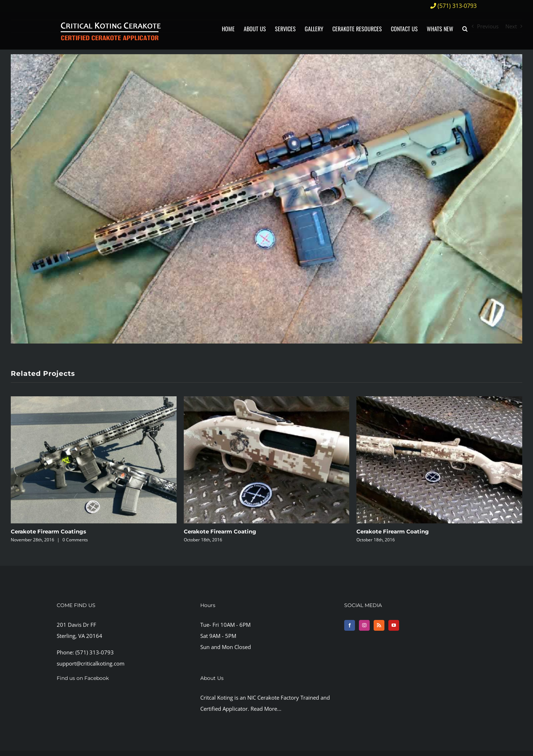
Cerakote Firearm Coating (220, 531)
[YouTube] (394, 625)
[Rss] (379, 625)
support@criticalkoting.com (91, 663)
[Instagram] (364, 625)
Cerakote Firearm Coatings (48, 531)
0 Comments (75, 540)
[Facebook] (350, 625)
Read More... (266, 709)
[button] (465, 29)
